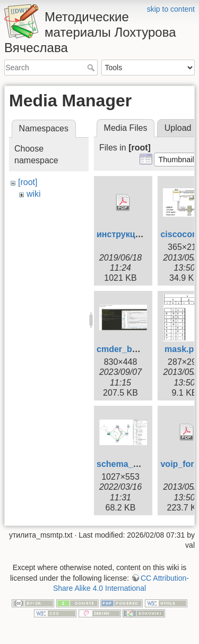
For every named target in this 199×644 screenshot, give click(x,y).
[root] (28, 182)
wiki (34, 194)
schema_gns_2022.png (143, 464)
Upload (178, 128)
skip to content (171, 9)
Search (92, 68)
